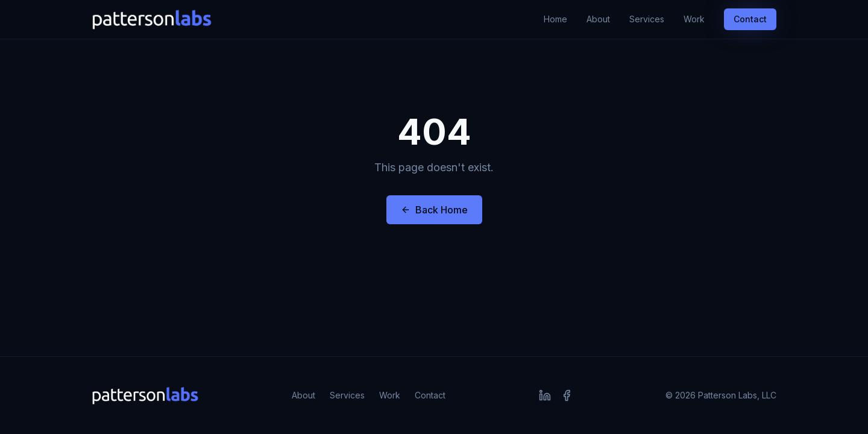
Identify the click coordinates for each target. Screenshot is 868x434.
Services (647, 19)
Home (555, 19)
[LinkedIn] (545, 395)
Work (694, 19)
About (598, 19)
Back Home (434, 210)
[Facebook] (567, 395)
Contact (750, 19)
